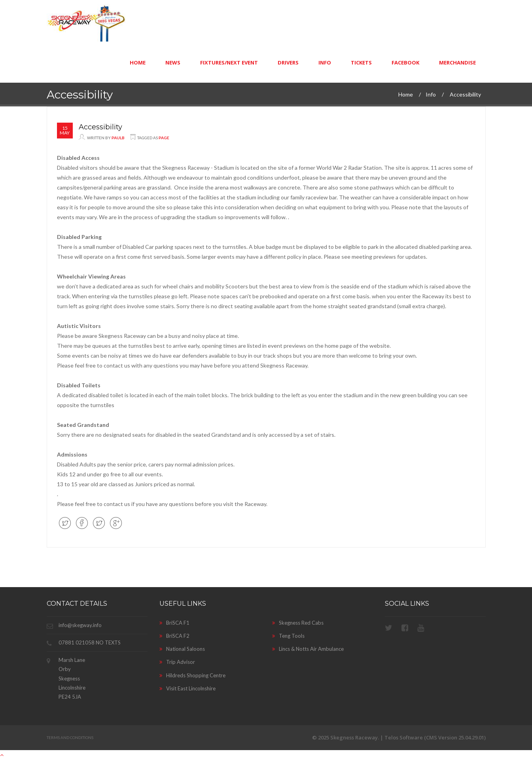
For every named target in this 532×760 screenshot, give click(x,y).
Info (325, 63)
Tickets (361, 63)
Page (164, 138)
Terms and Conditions (70, 737)
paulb (118, 138)
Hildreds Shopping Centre (192, 675)
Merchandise (457, 63)
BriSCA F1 (174, 623)
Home (138, 63)
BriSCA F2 (174, 636)
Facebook (405, 63)
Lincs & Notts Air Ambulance (308, 649)
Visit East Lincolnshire (187, 688)
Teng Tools (288, 636)
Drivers (288, 63)
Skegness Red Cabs (298, 623)
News (173, 63)
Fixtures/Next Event (229, 63)
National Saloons (182, 649)
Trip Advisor (177, 662)
